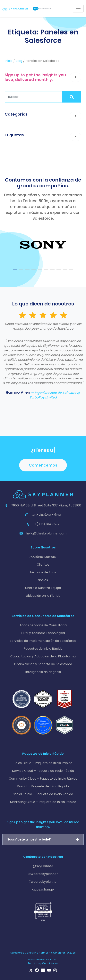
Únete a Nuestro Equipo (43, 588)
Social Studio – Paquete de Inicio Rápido (43, 794)
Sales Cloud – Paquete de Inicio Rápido (43, 763)
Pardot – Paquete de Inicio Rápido (43, 786)
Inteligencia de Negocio (43, 672)
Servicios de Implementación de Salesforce (43, 641)
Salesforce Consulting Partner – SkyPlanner (38, 953)
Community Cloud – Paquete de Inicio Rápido (43, 779)
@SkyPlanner (43, 866)
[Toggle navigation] (78, 9)
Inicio (9, 61)
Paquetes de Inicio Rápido (43, 649)
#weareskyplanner (43, 874)
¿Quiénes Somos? (43, 557)
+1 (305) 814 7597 (46, 524)
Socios (43, 580)
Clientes (43, 565)
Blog (19, 61)
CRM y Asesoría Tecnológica (43, 633)
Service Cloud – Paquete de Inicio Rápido (43, 771)
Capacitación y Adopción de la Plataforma (43, 656)
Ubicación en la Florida (43, 596)
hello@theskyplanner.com (46, 533)
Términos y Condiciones (43, 963)
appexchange (43, 889)
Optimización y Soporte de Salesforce (43, 664)
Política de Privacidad (42, 959)
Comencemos (43, 465)
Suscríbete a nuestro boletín (30, 839)
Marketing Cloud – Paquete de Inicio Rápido (43, 802)
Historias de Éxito (43, 572)
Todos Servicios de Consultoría (43, 625)
